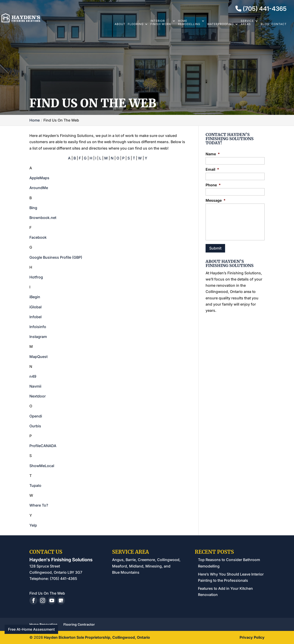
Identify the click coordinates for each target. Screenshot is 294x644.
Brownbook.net (43, 218)
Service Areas (247, 23)
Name (213, 154)
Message (216, 200)
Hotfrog (36, 277)
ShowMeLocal (42, 466)
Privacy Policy (252, 637)
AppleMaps (39, 178)
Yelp (33, 525)
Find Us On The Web (47, 593)
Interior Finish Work (161, 23)
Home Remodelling (189, 23)
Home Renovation (43, 624)
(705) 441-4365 (261, 9)
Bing (33, 208)
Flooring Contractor (79, 624)
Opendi (36, 416)
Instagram (38, 337)
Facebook (38, 237)
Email (212, 169)
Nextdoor (38, 396)
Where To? (39, 505)
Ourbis (35, 426)
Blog (265, 24)
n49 (33, 376)
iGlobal (35, 307)
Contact (279, 24)
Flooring (136, 24)
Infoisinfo (38, 327)
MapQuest (38, 357)
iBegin (35, 297)
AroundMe (39, 188)
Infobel (35, 317)
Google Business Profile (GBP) (56, 257)
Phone (213, 185)
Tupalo (35, 485)
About (120, 24)
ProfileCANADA (43, 446)
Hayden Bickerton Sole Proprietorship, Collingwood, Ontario (97, 637)
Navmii (35, 386)
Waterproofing (220, 24)
